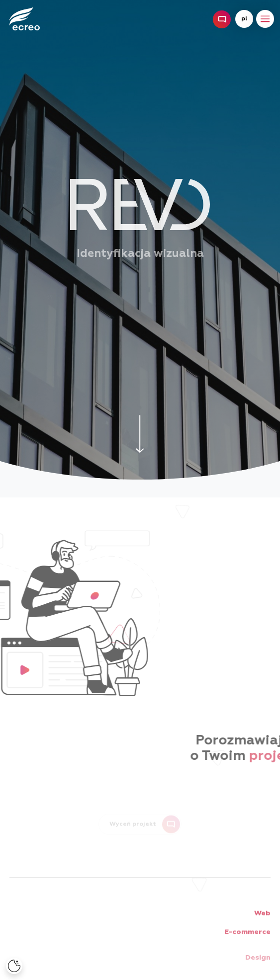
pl (244, 19)
